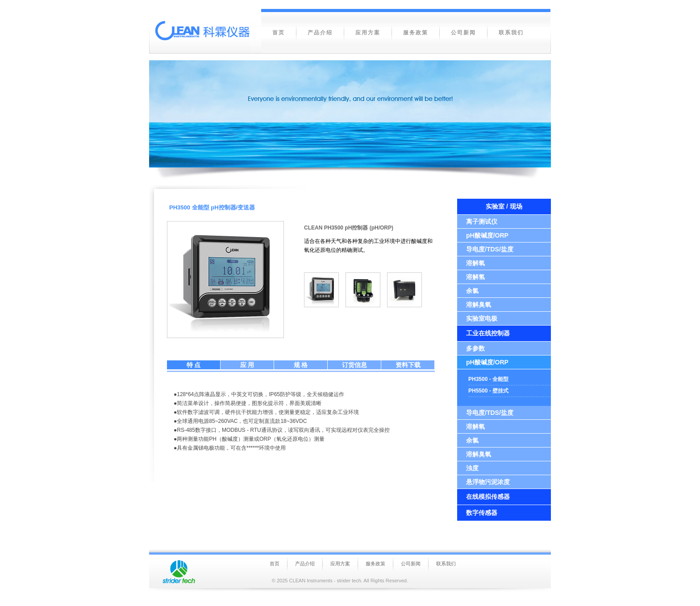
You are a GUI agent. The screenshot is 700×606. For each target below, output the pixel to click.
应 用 (247, 365)
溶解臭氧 (479, 305)
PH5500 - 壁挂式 (488, 391)
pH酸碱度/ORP (487, 235)
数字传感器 (482, 513)
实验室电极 (482, 318)
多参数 (475, 348)
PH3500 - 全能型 (488, 379)
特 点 (194, 365)
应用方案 (340, 564)
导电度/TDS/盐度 (490, 249)
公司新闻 (411, 564)
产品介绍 (305, 564)
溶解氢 (475, 277)
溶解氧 (475, 263)
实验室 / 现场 (504, 206)
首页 (275, 564)
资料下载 (408, 365)
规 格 (301, 365)
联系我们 (446, 564)
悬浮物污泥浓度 (488, 482)
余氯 (472, 291)
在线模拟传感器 (488, 497)
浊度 (472, 468)
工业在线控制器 (488, 333)
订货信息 (354, 365)
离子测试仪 (482, 222)
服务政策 (375, 564)
